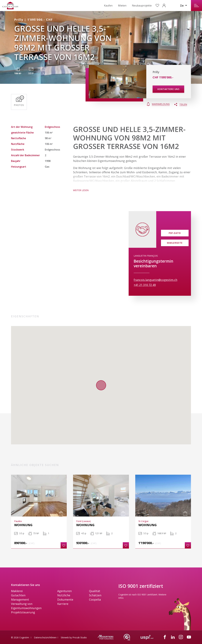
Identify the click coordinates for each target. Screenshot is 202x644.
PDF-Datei (175, 233)
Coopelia (95, 599)
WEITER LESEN (81, 190)
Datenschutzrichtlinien (45, 637)
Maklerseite (175, 243)
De (182, 6)
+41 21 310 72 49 (145, 285)
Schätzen (95, 595)
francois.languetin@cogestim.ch (155, 280)
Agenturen (64, 591)
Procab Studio (80, 637)
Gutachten (18, 595)
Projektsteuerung (23, 612)
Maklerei (17, 591)
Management (20, 599)
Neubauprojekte (142, 6)
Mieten (122, 6)
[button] (64, 545)
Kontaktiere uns (168, 89)
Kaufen (108, 6)
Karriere (63, 604)
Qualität (95, 591)
